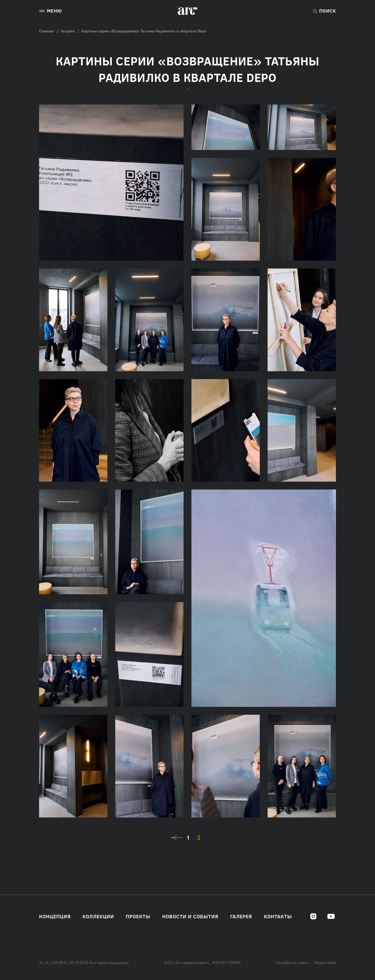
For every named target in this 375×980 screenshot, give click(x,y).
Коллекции (98, 916)
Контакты (278, 916)
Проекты (138, 916)
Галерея (67, 31)
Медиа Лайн (325, 963)
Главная (46, 31)
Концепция (55, 916)
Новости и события (190, 916)
